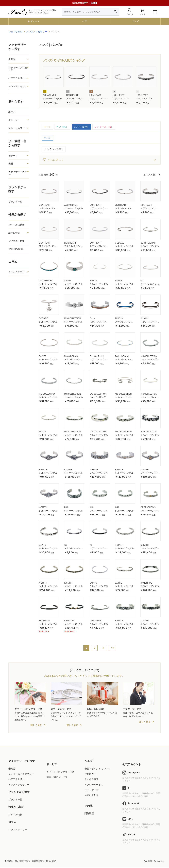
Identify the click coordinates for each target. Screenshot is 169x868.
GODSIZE (119, 243)
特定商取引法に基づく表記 (44, 862)
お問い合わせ (91, 796)
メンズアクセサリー (18, 88)
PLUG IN (119, 319)
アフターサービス (94, 785)
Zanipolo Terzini (71, 356)
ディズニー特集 (17, 241)
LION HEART (72, 95)
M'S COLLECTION (72, 319)
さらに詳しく (53, 160)
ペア (85, 21)
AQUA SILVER (50, 95)
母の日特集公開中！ (84, 3)
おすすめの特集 (17, 225)
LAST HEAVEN (46, 281)
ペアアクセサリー (18, 78)
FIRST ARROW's (148, 507)
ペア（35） (62, 127)
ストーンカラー (17, 128)
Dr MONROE (146, 583)
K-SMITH (43, 470)
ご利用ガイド (91, 774)
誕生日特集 (14, 233)
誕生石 (12, 112)
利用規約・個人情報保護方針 (18, 862)
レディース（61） (104, 127)
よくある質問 (91, 780)
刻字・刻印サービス (57, 778)
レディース (34, 21)
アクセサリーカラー (18, 173)
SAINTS (68, 281)
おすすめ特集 (15, 815)
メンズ (135, 21)
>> (112, 648)
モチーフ (13, 156)
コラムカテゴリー (18, 272)
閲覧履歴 (89, 814)
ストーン (13, 120)
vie (142, 281)
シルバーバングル (52, 98)
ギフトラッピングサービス (60, 772)
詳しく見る (36, 726)
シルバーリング (98, 397)
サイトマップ (91, 790)
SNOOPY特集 (16, 249)
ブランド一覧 (15, 202)
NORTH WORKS (148, 243)
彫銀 (66, 507)
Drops (92, 319)
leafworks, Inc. (158, 862)
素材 (11, 164)
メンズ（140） (81, 127)
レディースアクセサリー (18, 69)
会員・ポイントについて (97, 769)
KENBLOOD (44, 621)
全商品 (12, 59)
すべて (47, 127)
